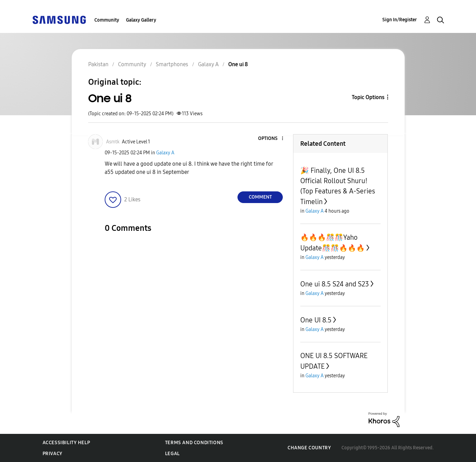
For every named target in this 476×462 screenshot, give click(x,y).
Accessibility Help (66, 443)
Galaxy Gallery (141, 20)
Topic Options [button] (368, 97)
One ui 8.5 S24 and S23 (335, 284)
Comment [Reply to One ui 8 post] (260, 197)
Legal (172, 454)
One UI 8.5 (316, 320)
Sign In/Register (400, 20)
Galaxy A (165, 153)
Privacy (53, 454)
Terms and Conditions (194, 443)
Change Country (309, 448)
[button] (271, 139)
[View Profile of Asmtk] (113, 142)
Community (107, 20)
